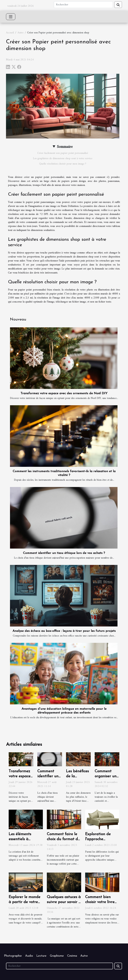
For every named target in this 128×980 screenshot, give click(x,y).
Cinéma (72, 956)
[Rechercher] (83, 5)
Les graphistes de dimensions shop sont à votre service (63, 158)
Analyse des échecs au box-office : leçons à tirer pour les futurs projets (64, 631)
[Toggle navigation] (11, 17)
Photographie (13, 956)
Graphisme (57, 956)
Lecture (41, 956)
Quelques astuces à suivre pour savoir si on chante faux (64, 902)
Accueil (10, 33)
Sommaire (65, 147)
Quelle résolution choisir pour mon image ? (63, 164)
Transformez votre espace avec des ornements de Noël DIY (64, 393)
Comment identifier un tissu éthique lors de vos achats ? (64, 553)
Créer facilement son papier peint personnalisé (63, 153)
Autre (20, 33)
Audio (29, 956)
